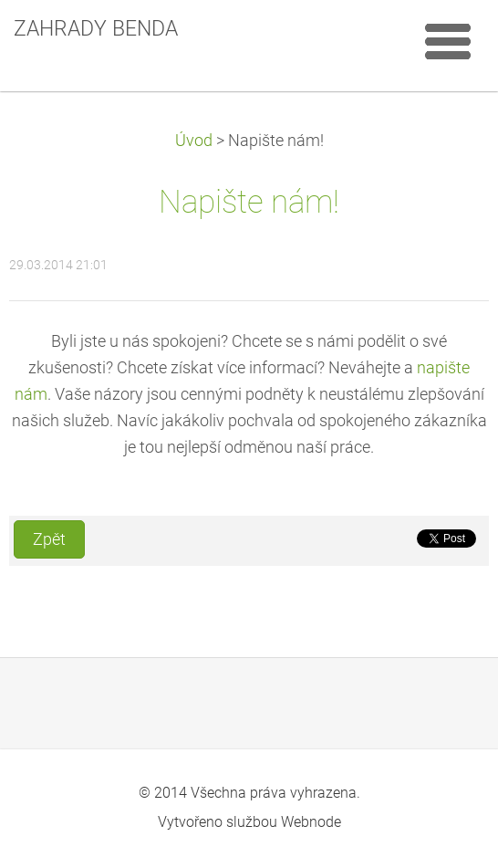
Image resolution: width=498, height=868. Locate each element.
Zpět (49, 539)
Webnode (311, 822)
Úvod (194, 141)
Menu (448, 41)
